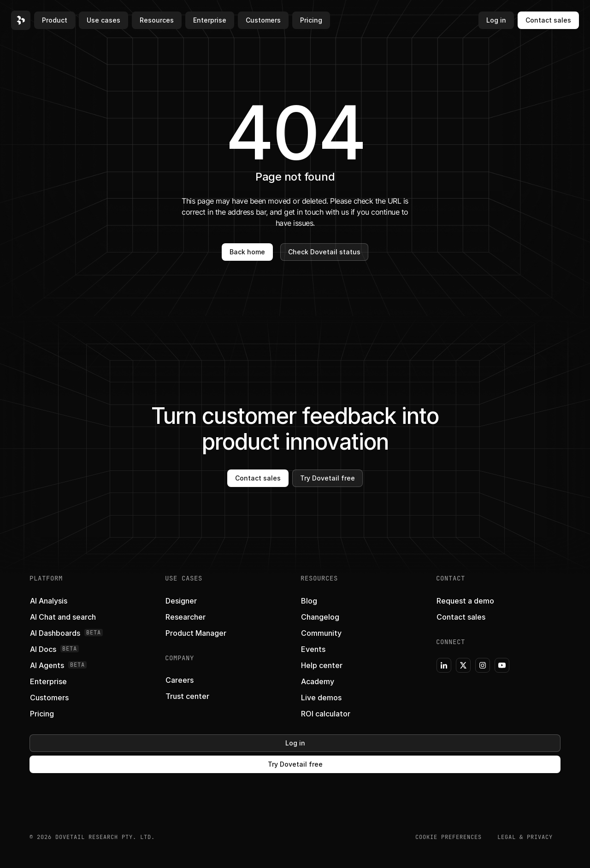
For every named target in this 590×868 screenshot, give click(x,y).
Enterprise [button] (210, 20)
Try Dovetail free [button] (327, 478)
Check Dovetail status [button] (324, 252)
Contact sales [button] (548, 20)
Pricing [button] (311, 20)
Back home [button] (247, 252)
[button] (21, 20)
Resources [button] (157, 20)
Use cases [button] (103, 20)
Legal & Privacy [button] (525, 837)
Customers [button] (263, 20)
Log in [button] (496, 20)
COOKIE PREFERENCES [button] (448, 837)
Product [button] (55, 20)
